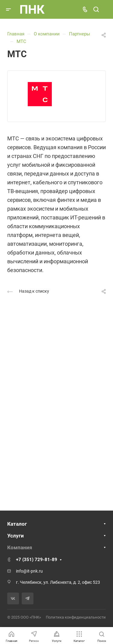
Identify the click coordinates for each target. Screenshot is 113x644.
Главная (16, 34)
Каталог (17, 524)
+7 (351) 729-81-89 (37, 560)
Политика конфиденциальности (76, 617)
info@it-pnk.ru (29, 571)
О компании (47, 34)
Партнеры (80, 34)
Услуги (16, 536)
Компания (20, 547)
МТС (21, 41)
